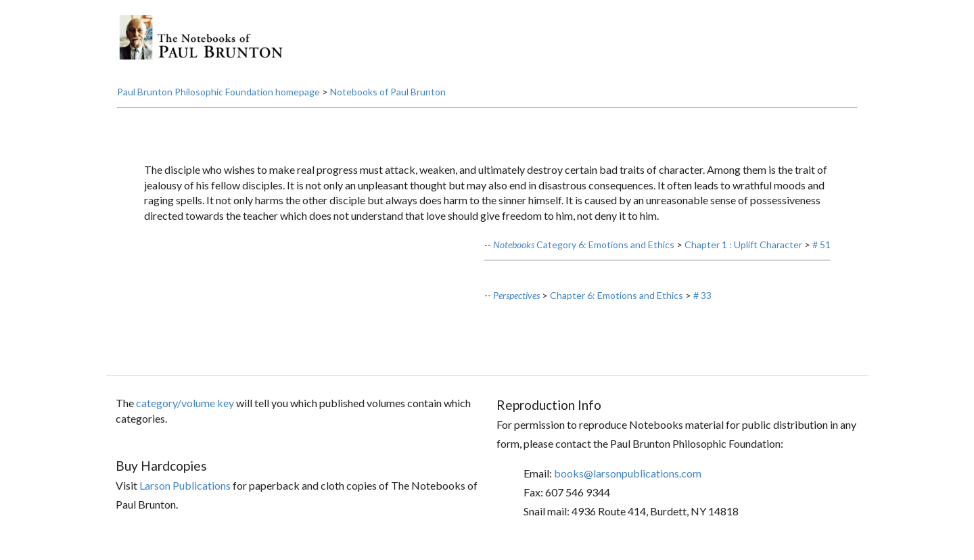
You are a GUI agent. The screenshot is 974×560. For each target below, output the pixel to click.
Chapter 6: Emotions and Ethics (617, 295)
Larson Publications (185, 485)
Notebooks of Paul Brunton (388, 92)
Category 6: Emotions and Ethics (584, 244)
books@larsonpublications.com (628, 473)
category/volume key (185, 403)
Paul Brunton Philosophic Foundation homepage (218, 92)
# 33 (702, 295)
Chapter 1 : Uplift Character (743, 244)
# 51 (821, 244)
